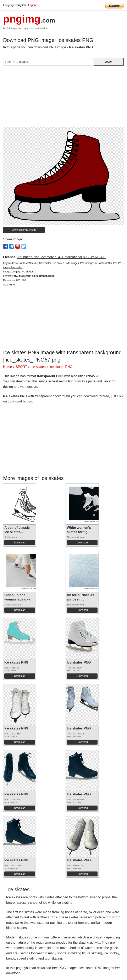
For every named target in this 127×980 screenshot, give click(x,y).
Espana (33, 5)
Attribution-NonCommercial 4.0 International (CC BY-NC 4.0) (62, 257)
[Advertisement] (64, 98)
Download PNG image (24, 230)
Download (20, 543)
